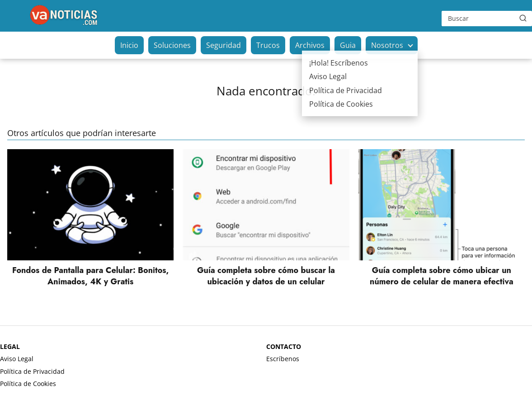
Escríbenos (283, 359)
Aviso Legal (17, 359)
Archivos (310, 45)
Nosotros (387, 45)
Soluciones (172, 45)
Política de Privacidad (32, 371)
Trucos (268, 45)
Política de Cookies (28, 384)
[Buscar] (523, 18)
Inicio (129, 45)
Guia (348, 45)
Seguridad (224, 45)
